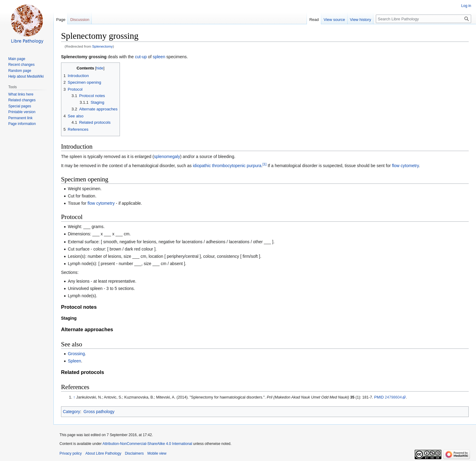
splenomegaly (167, 156)
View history (361, 20)
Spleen (74, 361)
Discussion (80, 20)
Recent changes (21, 65)
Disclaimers (134, 453)
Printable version (22, 112)
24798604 (393, 397)
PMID (379, 397)
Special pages (20, 106)
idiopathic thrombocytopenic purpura (227, 166)
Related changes (22, 100)
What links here (21, 94)
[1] (265, 164)
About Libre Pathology (103, 453)
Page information (22, 124)
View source (334, 20)
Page (61, 20)
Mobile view (157, 453)
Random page (20, 71)
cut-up (141, 57)
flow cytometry (405, 166)
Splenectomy (103, 46)
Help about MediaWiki (26, 76)
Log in (466, 6)
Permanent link (20, 118)
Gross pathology (99, 412)
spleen (159, 57)
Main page (17, 59)
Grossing (76, 354)
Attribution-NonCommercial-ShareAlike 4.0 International (147, 444)
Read (314, 20)
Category (71, 412)
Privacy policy (71, 453)
